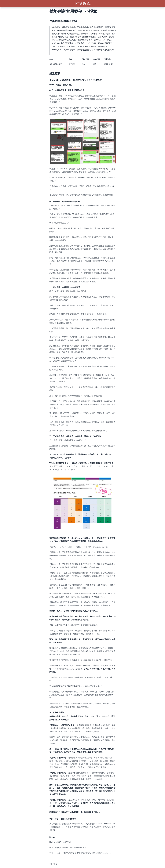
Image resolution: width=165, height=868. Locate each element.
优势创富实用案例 (56, 64)
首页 (55, 864)
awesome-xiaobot (57, 859)
